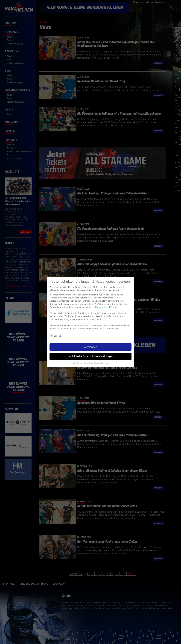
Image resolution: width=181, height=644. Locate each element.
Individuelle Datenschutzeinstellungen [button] (90, 355)
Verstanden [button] (90, 346)
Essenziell (56, 335)
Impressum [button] (105, 362)
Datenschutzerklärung (106, 306)
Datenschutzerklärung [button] (92, 362)
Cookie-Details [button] (77, 362)
